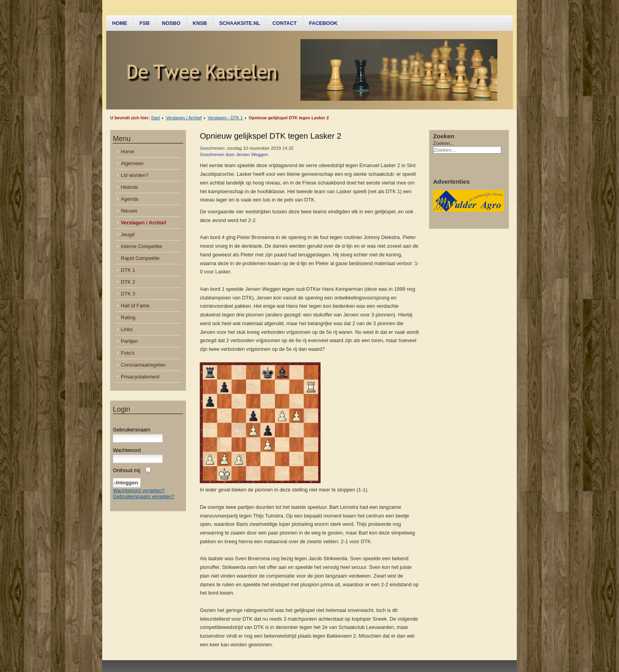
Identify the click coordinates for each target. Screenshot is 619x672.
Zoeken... (444, 143)
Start (155, 118)
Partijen (129, 341)
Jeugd (128, 234)
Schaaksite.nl (240, 23)
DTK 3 (128, 294)
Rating (128, 317)
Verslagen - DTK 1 (225, 118)
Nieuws (129, 211)
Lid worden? (135, 175)
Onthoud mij (127, 470)
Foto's (128, 353)
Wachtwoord (127, 450)
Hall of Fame (135, 306)
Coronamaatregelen (143, 365)
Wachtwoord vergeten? (139, 490)
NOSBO (171, 23)
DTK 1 (128, 270)
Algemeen (132, 163)
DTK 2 (128, 282)
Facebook (324, 23)
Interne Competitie (142, 246)
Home (120, 23)
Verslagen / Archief (184, 118)
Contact (285, 23)
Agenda (129, 199)
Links (127, 329)
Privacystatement (140, 377)
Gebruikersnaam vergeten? (143, 496)
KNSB (200, 23)
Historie (129, 187)
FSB (144, 23)
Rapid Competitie (140, 258)
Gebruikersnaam (132, 430)
